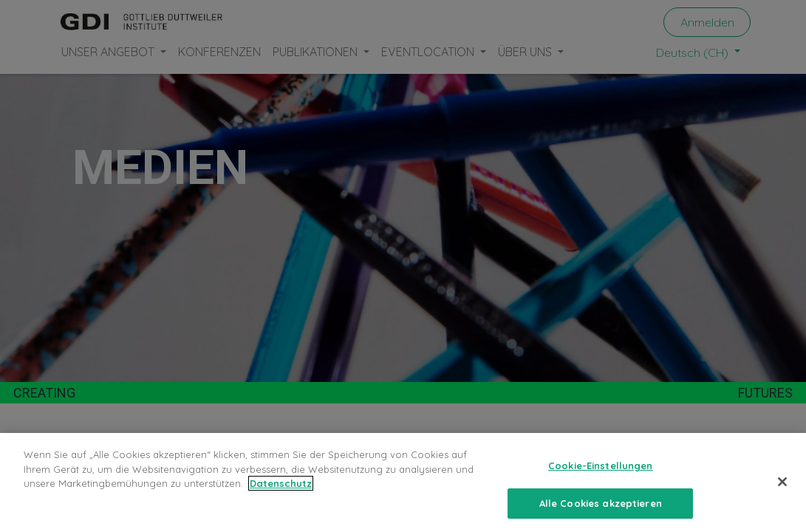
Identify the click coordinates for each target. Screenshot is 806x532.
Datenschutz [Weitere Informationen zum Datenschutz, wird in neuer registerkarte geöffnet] (281, 495)
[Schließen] (782, 494)
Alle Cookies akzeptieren (601, 515)
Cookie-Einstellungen (601, 477)
